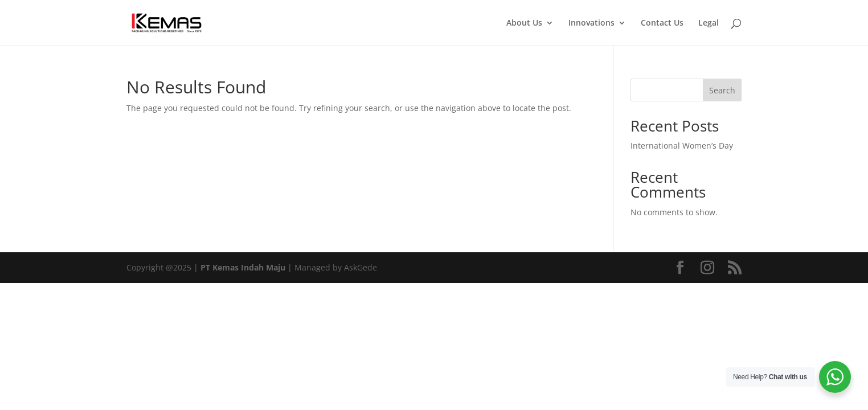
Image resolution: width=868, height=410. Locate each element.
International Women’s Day (682, 145)
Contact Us (662, 23)
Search (722, 90)
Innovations (591, 23)
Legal (709, 23)
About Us (524, 23)
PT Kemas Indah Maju (243, 267)
